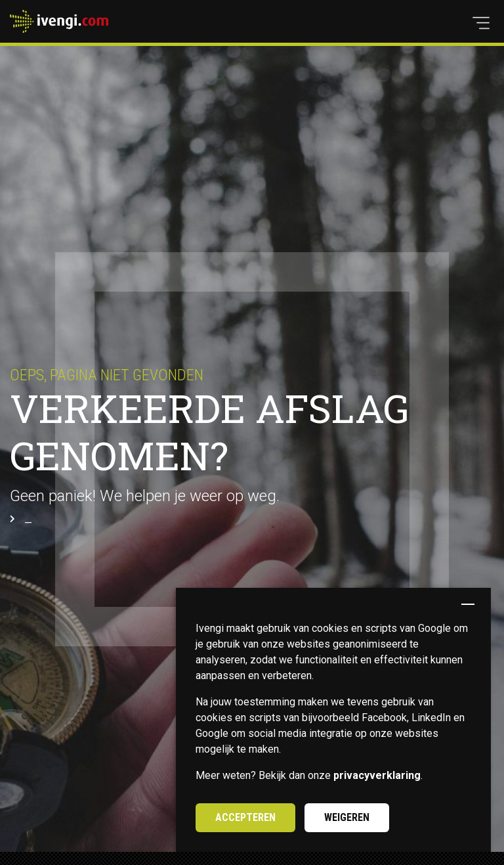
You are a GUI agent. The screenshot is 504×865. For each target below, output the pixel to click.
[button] (481, 23)
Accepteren (245, 817)
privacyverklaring (377, 775)
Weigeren (347, 817)
